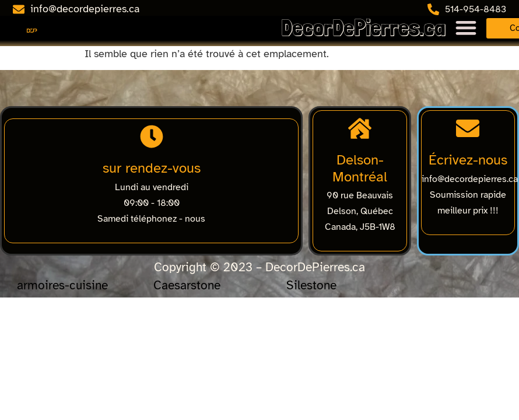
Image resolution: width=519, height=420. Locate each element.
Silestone (311, 285)
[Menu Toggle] (466, 27)
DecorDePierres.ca (363, 27)
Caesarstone (187, 285)
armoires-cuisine (62, 285)
